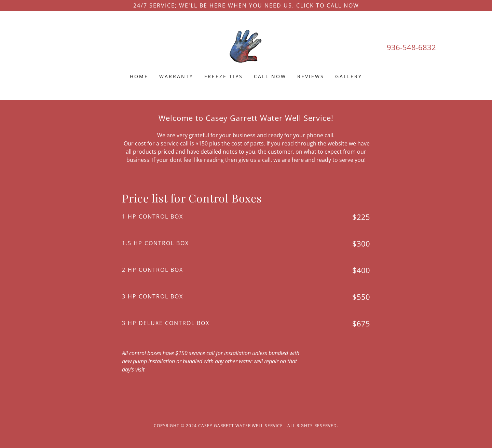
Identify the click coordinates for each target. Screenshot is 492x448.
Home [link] (139, 76)
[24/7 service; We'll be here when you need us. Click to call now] (246, 5)
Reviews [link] (311, 76)
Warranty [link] (176, 76)
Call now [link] (270, 76)
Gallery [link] (349, 76)
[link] (246, 46)
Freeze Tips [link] (224, 76)
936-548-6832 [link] (411, 47)
